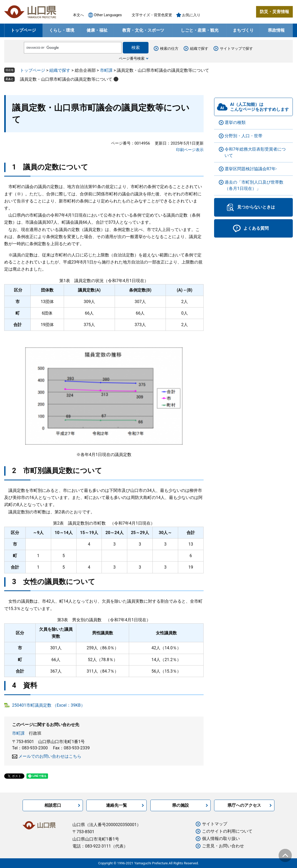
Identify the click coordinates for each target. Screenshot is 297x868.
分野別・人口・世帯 (243, 136)
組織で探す (199, 48)
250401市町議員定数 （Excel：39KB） (49, 705)
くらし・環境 (62, 30)
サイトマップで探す (236, 48)
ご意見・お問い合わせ (223, 846)
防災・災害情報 (274, 12)
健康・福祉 (97, 30)
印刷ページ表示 (190, 150)
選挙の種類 (235, 122)
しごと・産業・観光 (200, 30)
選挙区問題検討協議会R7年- (251, 169)
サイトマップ (215, 824)
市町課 (106, 70)
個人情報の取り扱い (221, 839)
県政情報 (276, 30)
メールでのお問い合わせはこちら (50, 756)
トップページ (23, 30)
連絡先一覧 (116, 805)
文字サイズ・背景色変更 (152, 15)
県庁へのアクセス (244, 805)
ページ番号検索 (132, 58)
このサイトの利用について (227, 831)
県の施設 (181, 805)
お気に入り (191, 15)
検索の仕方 (169, 48)
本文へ (78, 15)
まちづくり (243, 30)
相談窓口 (53, 805)
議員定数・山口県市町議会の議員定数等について (66, 79)
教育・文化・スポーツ (143, 30)
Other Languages (108, 15)
